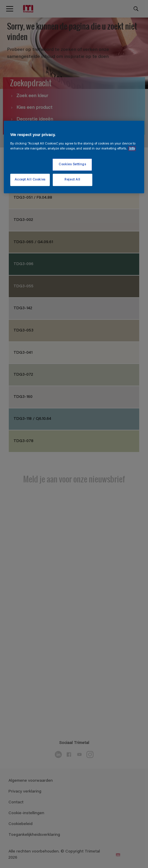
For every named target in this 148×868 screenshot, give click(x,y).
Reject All (72, 180)
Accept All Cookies (30, 180)
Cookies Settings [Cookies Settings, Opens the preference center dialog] (72, 165)
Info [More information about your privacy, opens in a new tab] (132, 149)
